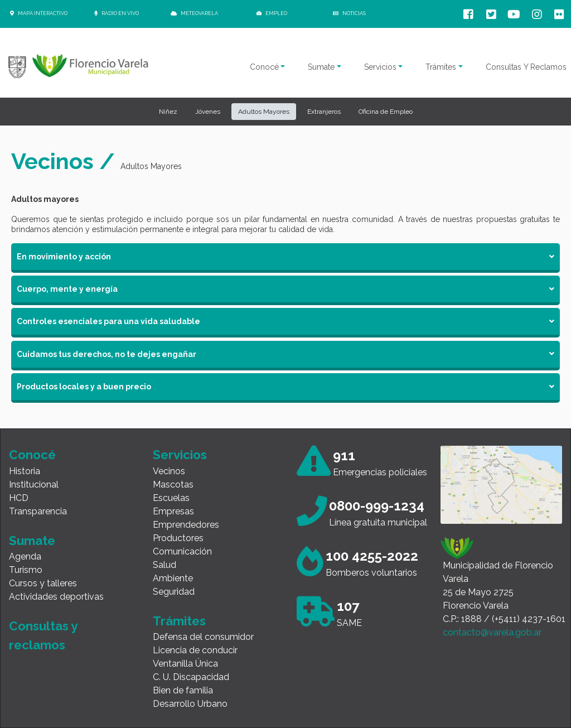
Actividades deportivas (56, 597)
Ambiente (173, 578)
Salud (164, 565)
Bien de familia (183, 690)
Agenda (25, 556)
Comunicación (182, 551)
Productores (178, 538)
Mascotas (173, 484)
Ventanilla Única (185, 664)
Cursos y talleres (43, 583)
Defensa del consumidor (203, 637)
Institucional (34, 484)
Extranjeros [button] (324, 112)
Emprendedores (186, 525)
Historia (25, 471)
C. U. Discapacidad (191, 677)
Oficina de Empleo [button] (386, 112)
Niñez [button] (168, 112)
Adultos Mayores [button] (264, 112)
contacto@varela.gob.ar (492, 632)
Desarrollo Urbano (190, 704)
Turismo (26, 570)
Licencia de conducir (195, 650)
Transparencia (38, 511)
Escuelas (171, 498)
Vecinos (169, 471)
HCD (19, 498)
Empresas (173, 511)
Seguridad (174, 592)
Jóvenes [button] (208, 112)
